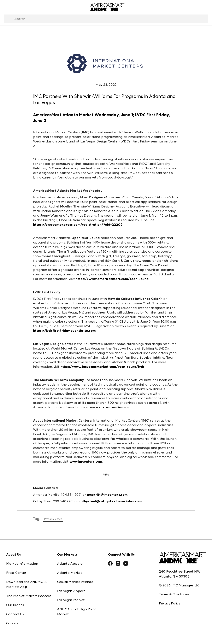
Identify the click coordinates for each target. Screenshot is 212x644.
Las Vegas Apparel (72, 588)
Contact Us (15, 611)
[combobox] (106, 19)
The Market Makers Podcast (29, 593)
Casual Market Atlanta (75, 578)
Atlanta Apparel (70, 560)
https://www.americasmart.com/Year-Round (112, 279)
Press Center (16, 569)
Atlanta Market (70, 569)
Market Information (22, 560)
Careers (12, 620)
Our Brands (15, 602)
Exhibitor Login (18, 629)
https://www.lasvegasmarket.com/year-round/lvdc (102, 367)
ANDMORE (66, 620)
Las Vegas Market (71, 597)
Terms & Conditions (174, 591)
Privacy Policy (170, 600)
